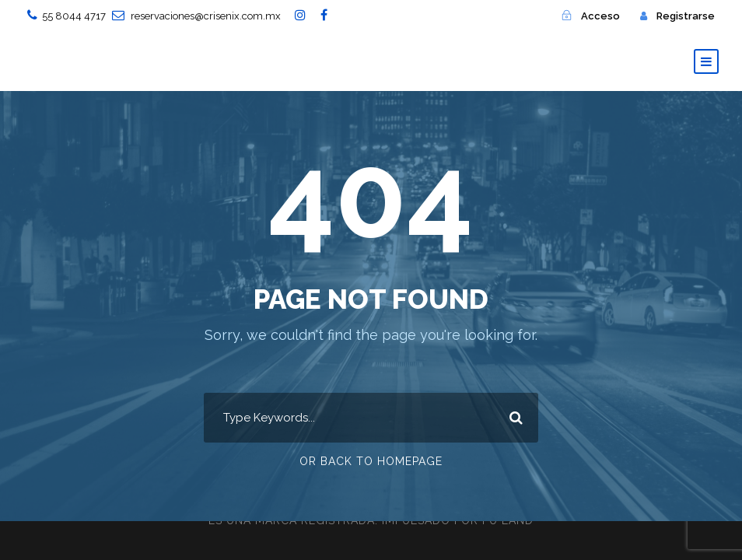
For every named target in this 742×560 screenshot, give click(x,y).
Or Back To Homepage (371, 461)
